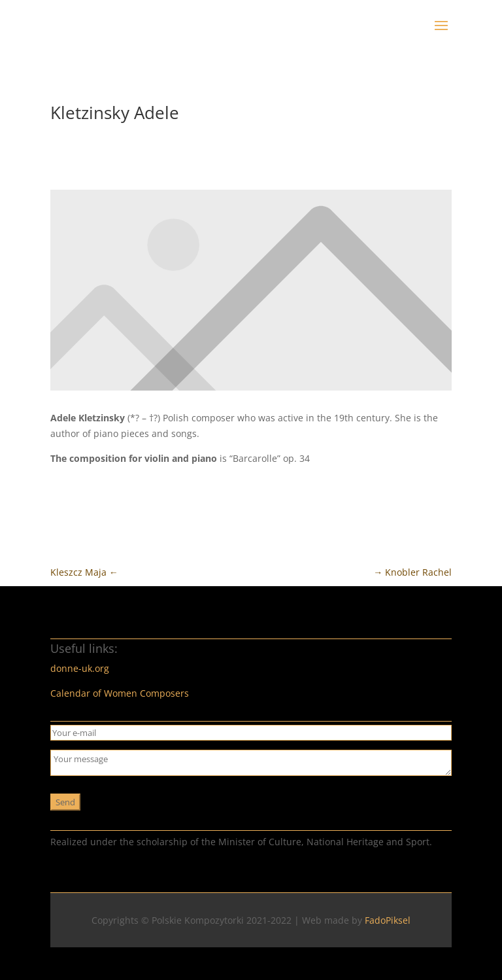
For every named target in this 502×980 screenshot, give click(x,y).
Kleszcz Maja (84, 572)
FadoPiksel (388, 920)
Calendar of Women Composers (120, 693)
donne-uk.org (80, 668)
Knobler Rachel (412, 572)
